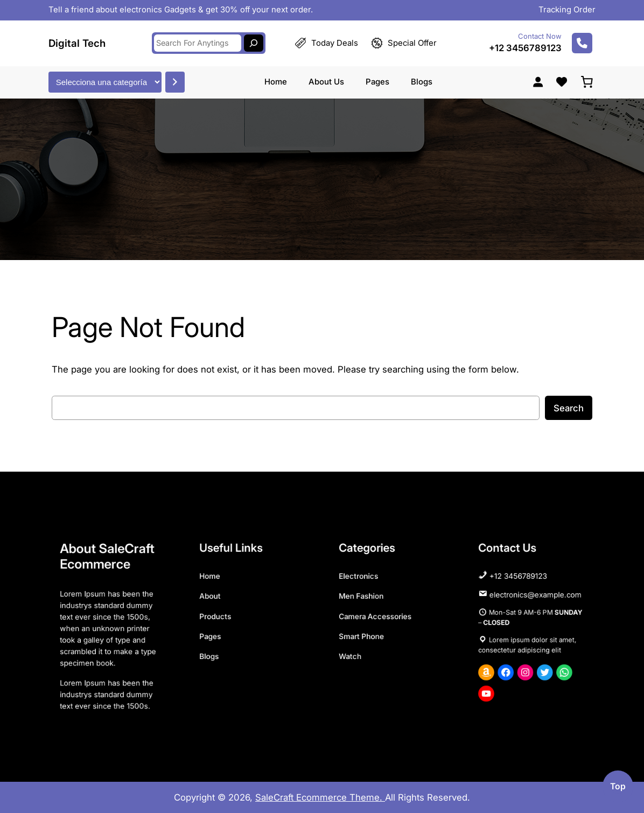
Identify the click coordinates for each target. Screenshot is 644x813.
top (618, 786)
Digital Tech (77, 38)
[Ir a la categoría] (175, 77)
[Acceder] (538, 77)
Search (569, 408)
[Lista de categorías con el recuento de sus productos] (105, 77)
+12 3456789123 (525, 44)
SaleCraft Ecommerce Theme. (320, 797)
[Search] (254, 39)
